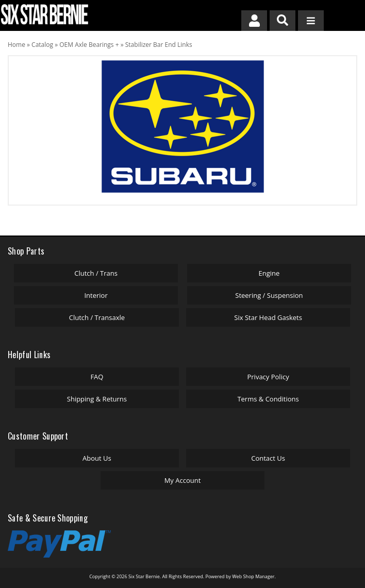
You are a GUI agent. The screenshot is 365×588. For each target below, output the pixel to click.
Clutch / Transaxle (97, 317)
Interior (96, 295)
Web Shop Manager (253, 576)
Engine (269, 273)
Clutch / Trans (96, 273)
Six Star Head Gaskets (268, 317)
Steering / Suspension (269, 295)
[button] (283, 21)
